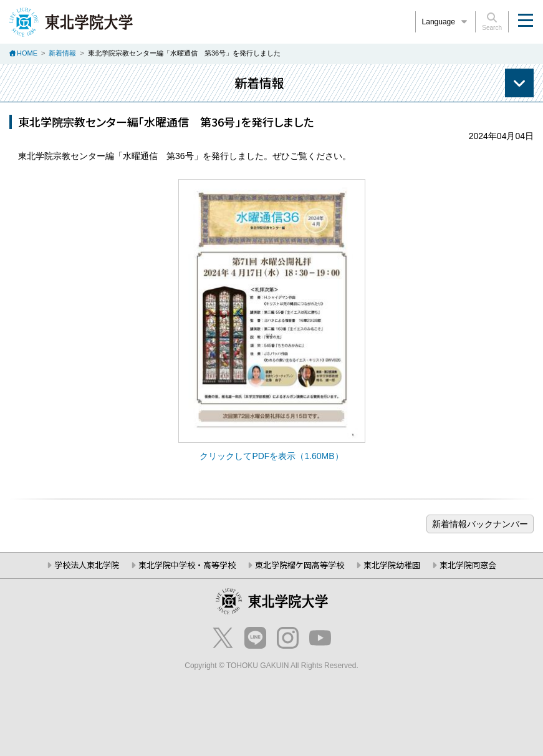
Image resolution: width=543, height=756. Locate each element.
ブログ (480, 524)
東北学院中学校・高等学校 (187, 565)
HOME (27, 53)
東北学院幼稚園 (392, 565)
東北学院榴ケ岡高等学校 (300, 565)
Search (492, 22)
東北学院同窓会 (468, 565)
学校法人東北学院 (87, 565)
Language (446, 22)
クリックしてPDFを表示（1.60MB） (271, 456)
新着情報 (62, 53)
